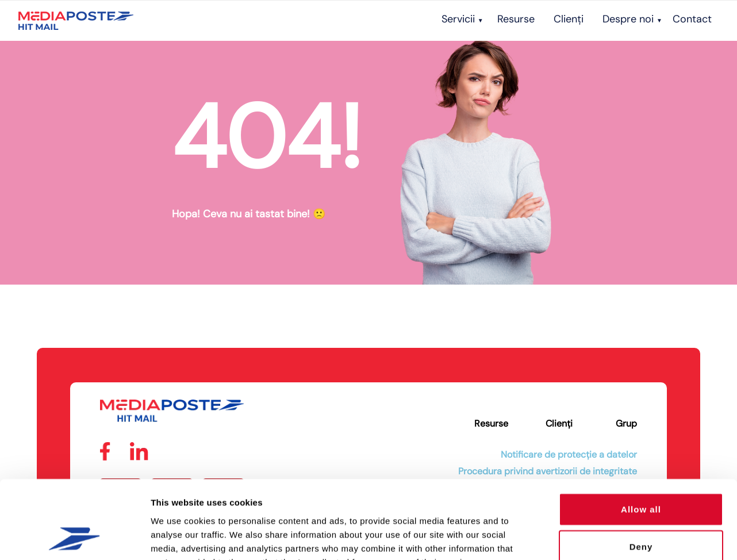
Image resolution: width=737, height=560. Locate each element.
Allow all (641, 438)
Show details (603, 537)
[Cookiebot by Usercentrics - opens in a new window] (74, 538)
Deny (641, 476)
